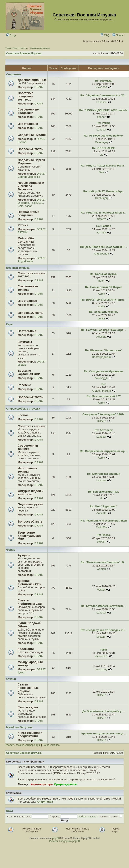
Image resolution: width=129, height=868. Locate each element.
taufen (101, 281)
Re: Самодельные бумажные (104, 371)
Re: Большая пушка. (104, 274)
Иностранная (27, 301)
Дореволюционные (32, 80)
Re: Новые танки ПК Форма (104, 287)
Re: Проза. (104, 535)
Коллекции (26, 649)
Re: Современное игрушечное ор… (104, 451)
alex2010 (38, 203)
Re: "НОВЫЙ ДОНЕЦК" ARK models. (104, 110)
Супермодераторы (66, 784)
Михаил (101, 637)
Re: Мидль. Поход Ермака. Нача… (104, 166)
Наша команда (51, 745)
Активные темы (40, 48)
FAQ (105, 35)
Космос (23, 415)
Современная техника (28, 288)
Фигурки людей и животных (31, 493)
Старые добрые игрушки (23, 409)
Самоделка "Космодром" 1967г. (104, 414)
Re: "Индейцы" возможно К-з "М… (104, 95)
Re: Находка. (104, 81)
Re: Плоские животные (104, 492)
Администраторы (42, 784)
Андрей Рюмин (101, 391)
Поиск (118, 35)
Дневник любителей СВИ (30, 582)
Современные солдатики (28, 111)
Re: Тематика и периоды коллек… (104, 213)
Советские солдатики (25, 95)
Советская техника (32, 273)
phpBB (56, 838)
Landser (101, 102)
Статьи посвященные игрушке (28, 688)
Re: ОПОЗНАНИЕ (104, 148)
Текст (104, 650)
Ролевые (24, 385)
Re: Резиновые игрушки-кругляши (104, 521)
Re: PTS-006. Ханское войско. (104, 136)
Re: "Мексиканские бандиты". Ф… (104, 562)
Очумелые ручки (30, 504)
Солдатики (14, 74)
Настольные (27, 331)
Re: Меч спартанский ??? (104, 396)
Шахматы (25, 342)
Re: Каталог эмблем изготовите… (104, 606)
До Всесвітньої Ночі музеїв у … (104, 711)
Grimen (101, 569)
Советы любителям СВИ (30, 602)
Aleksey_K (101, 378)
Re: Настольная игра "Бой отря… (104, 330)
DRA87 (39, 87)
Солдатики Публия (32, 135)
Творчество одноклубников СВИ (29, 536)
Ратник (23, 225)
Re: (104, 384)
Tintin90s (101, 527)
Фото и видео (28, 707)
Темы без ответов (16, 48)
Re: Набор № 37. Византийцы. (104, 191)
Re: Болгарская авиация (104, 474)
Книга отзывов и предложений (30, 734)
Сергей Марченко (29, 177)
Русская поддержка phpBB (64, 841)
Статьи (11, 679)
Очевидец (101, 142)
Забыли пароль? (88, 817)
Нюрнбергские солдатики (29, 214)
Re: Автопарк (104, 430)
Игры (10, 324)
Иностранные (28, 124)
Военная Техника (18, 268)
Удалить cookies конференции (23, 745)
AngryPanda (25, 261)
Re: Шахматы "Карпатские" (104, 350)
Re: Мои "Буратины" (104, 506)
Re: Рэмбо (104, 123)
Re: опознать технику (104, 312)
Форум (11, 550)
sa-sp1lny (101, 669)
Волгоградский (101, 357)
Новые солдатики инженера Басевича (31, 186)
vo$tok (22, 365)
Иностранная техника (27, 470)
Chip (20, 206)
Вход (11, 35)
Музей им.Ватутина (19, 727)
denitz (101, 319)
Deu (101, 172)
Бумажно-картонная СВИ (29, 372)
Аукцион (24, 555)
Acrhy (101, 294)
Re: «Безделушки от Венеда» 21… (104, 630)
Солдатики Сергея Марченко (31, 162)
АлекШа (101, 337)
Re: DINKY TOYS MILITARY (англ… (104, 300)
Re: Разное (104, 226)
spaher (101, 117)
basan (29, 206)
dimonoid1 (101, 656)
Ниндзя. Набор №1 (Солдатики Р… (104, 247)
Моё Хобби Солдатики (26, 240)
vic (101, 155)
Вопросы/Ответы (31, 149)
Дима (21, 672)
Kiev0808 (101, 87)
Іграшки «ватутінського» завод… (104, 733)
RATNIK (23, 232)
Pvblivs (22, 142)
